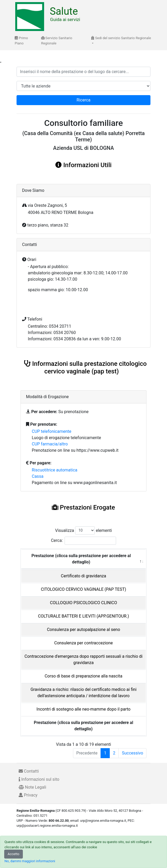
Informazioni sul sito (39, 779)
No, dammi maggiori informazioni (30, 861)
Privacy (28, 795)
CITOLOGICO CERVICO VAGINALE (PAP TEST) (84, 589)
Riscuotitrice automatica (55, 470)
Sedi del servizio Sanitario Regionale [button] (121, 38)
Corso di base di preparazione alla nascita (83, 676)
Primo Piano (21, 41)
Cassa (38, 476)
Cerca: (83, 541)
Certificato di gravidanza (83, 576)
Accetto (14, 854)
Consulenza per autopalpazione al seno (84, 630)
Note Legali (32, 787)
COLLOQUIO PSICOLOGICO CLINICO (83, 603)
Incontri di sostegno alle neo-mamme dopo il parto (83, 709)
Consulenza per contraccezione (83, 643)
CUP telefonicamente (52, 431)
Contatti (29, 771)
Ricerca (84, 100)
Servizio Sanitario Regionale (57, 41)
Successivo (132, 753)
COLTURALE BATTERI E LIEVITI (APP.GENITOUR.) (84, 616)
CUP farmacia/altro (50, 444)
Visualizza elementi (84, 530)
